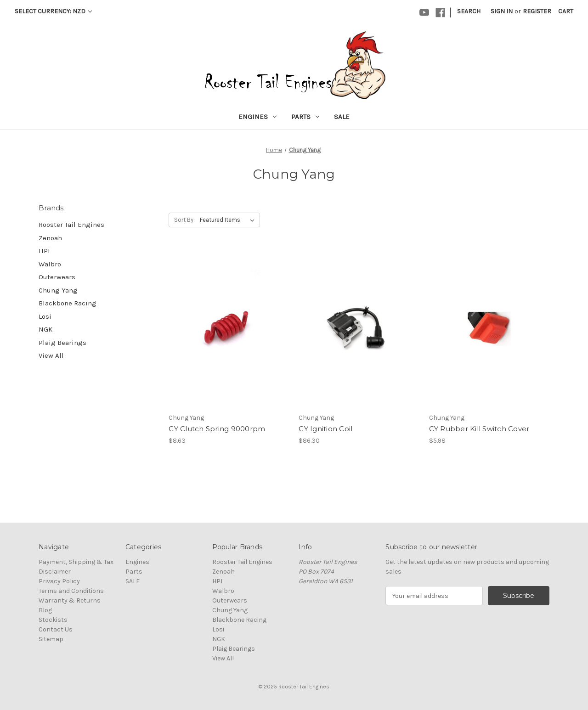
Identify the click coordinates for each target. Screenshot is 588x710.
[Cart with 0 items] (566, 11)
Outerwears (57, 277)
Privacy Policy (59, 581)
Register (537, 11)
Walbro (50, 264)
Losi (45, 316)
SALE (342, 117)
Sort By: (184, 220)
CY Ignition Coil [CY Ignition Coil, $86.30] (325, 429)
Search (469, 11)
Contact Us (56, 629)
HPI (44, 251)
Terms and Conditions (71, 591)
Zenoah (50, 238)
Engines (257, 117)
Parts (305, 117)
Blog (45, 610)
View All (51, 355)
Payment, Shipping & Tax (76, 562)
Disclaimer (55, 572)
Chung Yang (58, 290)
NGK (45, 329)
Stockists (53, 620)
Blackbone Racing (68, 303)
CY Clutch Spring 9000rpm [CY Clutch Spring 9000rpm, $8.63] (217, 429)
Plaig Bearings (62, 343)
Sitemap (51, 639)
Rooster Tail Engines (71, 225)
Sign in (502, 11)
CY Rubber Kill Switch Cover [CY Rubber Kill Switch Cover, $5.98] (479, 429)
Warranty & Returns (70, 600)
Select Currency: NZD (53, 11)
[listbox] (229, 220)
